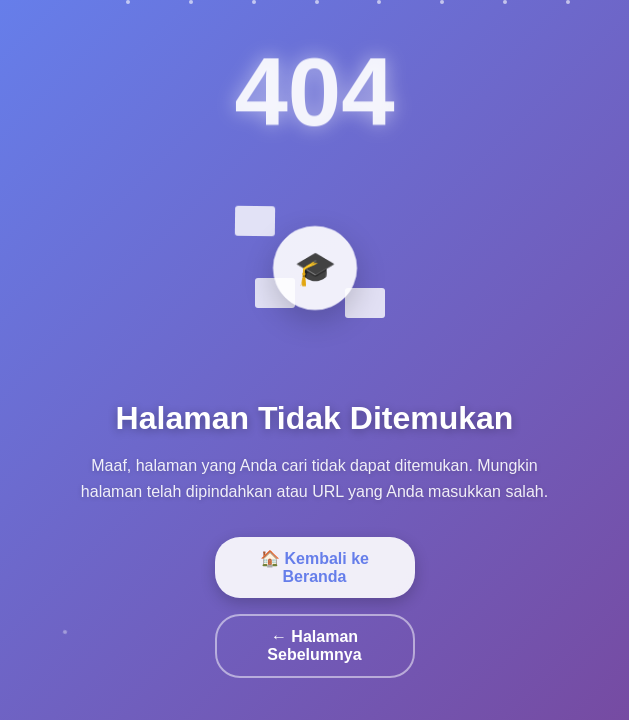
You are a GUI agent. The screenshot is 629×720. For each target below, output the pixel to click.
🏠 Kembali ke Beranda (314, 567)
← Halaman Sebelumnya (314, 645)
